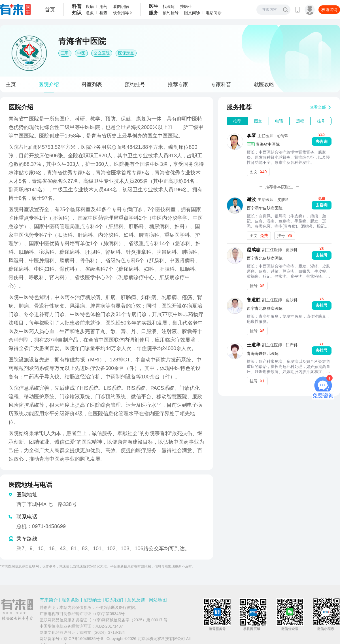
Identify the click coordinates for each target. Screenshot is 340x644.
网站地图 (158, 600)
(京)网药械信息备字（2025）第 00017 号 (131, 620)
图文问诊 (192, 13)
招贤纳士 (92, 600)
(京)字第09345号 (110, 614)
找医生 (186, 7)
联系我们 (114, 600)
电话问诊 (214, 13)
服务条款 (71, 600)
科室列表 (92, 84)
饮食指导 (121, 13)
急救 (90, 13)
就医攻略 (264, 84)
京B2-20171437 (109, 626)
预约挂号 (171, 13)
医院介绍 (49, 84)
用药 (103, 7)
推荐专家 (178, 84)
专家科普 (221, 84)
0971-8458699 (49, 526)
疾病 (90, 7)
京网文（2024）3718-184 (102, 632)
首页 (50, 10)
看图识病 (121, 7)
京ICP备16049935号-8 (83, 639)
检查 (103, 13)
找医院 (169, 7)
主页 (11, 84)
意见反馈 (136, 600)
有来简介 (49, 600)
